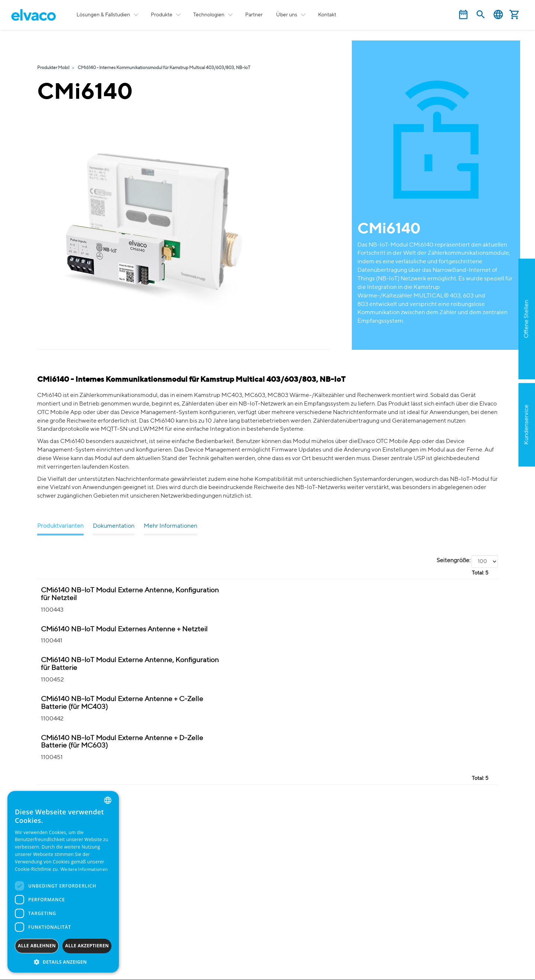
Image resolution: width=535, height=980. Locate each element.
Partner (254, 15)
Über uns (287, 15)
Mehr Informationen (171, 526)
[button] (63, 962)
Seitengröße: (453, 561)
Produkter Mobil (53, 68)
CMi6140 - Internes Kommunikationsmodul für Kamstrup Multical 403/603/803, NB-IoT (164, 68)
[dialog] (63, 882)
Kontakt (327, 15)
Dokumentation (114, 526)
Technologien (209, 15)
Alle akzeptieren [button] (87, 946)
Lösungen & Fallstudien (103, 15)
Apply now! (488, 365)
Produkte (162, 15)
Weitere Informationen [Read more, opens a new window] (84, 870)
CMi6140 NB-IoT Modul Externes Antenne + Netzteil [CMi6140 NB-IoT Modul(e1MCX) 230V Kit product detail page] (124, 629)
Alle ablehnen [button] (37, 946)
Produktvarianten (60, 526)
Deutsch (498, 15)
